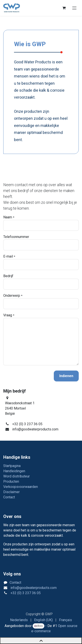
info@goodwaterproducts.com (33, 588)
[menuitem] (19, 620)
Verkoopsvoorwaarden (21, 487)
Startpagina (12, 466)
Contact (9, 497)
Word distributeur (17, 476)
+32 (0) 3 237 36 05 (25, 593)
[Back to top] (41, 641)
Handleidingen (14, 471)
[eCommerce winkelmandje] (64, 8)
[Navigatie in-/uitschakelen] (74, 8)
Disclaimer (11, 492)
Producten (11, 481)
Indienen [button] (66, 376)
